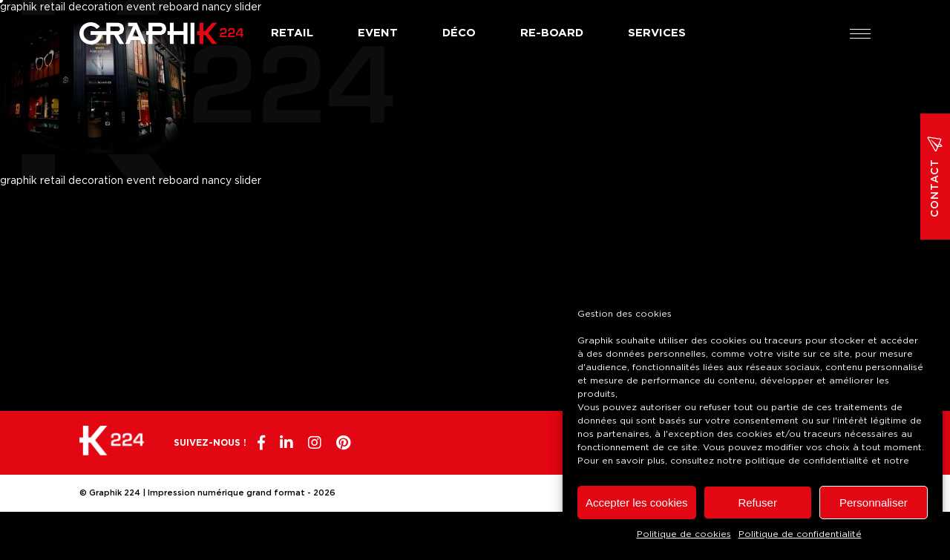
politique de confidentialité (807, 461)
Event (378, 33)
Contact (935, 177)
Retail (292, 33)
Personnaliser (874, 503)
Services (657, 33)
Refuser (757, 503)
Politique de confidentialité (800, 534)
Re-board (552, 33)
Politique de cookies (684, 534)
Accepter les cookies (637, 503)
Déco (459, 33)
